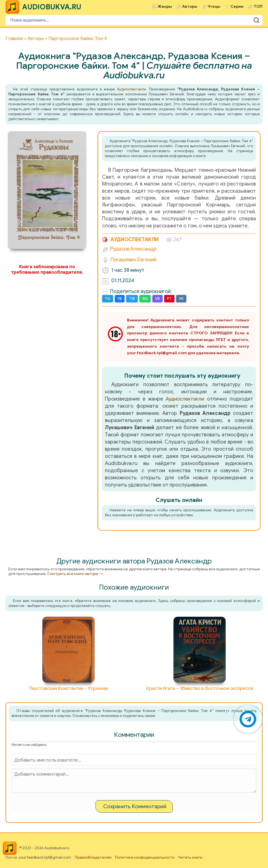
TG (108, 299)
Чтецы (214, 6)
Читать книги (190, 857)
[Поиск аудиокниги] (134, 20)
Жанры (165, 6)
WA (145, 299)
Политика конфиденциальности (145, 857)
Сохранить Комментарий (135, 806)
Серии (237, 6)
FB (120, 299)
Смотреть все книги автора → (75, 574)
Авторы (190, 6)
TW (132, 299)
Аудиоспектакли (132, 89)
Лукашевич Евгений (133, 260)
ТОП (258, 6)
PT (169, 299)
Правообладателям (93, 857)
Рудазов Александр (133, 249)
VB (157, 299)
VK (181, 299)
